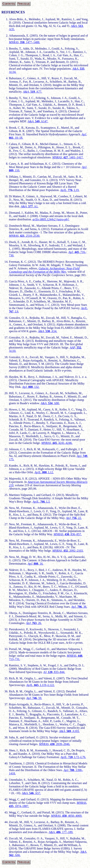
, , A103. (69, 731)
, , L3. (41, 502)
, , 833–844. (54, 672)
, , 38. (79, 607)
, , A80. (50, 403)
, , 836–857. (68, 534)
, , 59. (34, 698)
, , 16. (35, 564)
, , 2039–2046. (55, 744)
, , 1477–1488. (25, 42)
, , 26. (34, 623)
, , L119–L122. (40, 685)
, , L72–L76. (73, 757)
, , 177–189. (61, 832)
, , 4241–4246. (57, 443)
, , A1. (30, 206)
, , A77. (32, 92)
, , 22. (74, 518)
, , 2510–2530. (25, 236)
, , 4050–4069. (67, 816)
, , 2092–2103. (68, 551)
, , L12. (44, 472)
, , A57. (31, 793)
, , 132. (31, 387)
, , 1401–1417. (68, 157)
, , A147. (38, 121)
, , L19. (70, 190)
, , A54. (48, 331)
